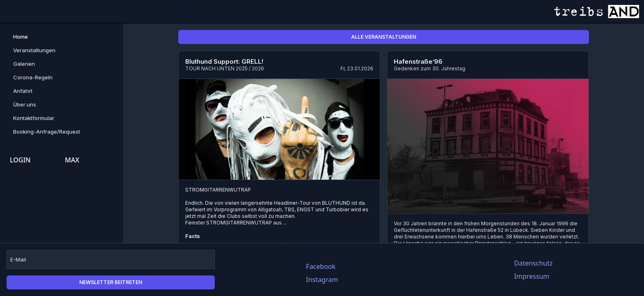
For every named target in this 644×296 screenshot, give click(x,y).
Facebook (321, 266)
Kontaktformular (34, 118)
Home (21, 37)
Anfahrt (23, 91)
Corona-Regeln (33, 77)
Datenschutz (534, 263)
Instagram (322, 280)
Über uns (25, 104)
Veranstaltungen (34, 50)
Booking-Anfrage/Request (47, 132)
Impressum (532, 276)
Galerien (24, 64)
